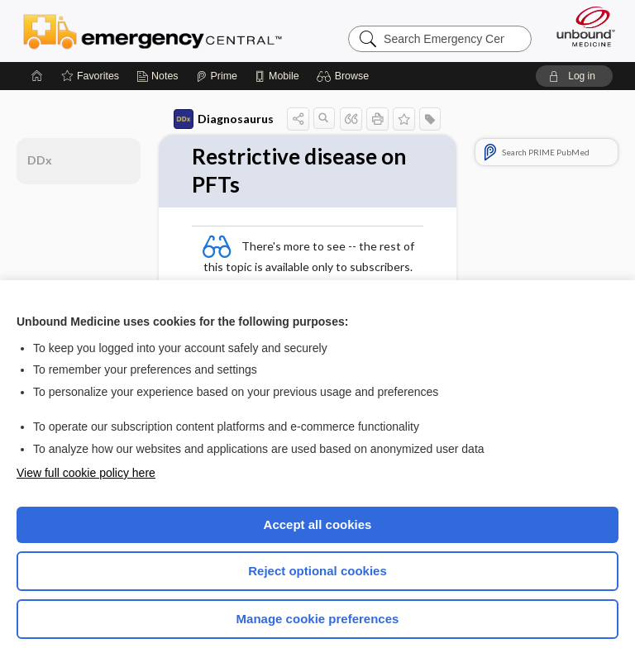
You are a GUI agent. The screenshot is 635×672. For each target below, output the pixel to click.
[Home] (37, 76)
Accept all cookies (318, 524)
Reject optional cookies (317, 571)
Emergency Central (153, 31)
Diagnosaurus (224, 119)
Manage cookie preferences (318, 619)
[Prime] (217, 76)
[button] (345, 76)
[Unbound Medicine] (580, 26)
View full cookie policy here (86, 473)
